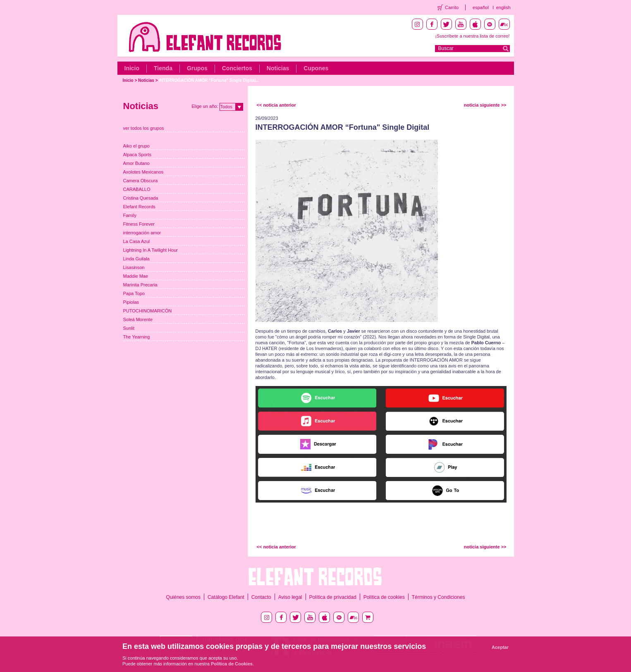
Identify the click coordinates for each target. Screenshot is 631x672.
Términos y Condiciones (439, 597)
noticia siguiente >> (485, 105)
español (481, 7)
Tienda (163, 68)
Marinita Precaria (140, 285)
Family (130, 215)
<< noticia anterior (276, 105)
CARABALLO (137, 189)
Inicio (132, 68)
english (503, 7)
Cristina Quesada (141, 198)
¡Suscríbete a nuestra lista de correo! (472, 36)
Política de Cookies (232, 664)
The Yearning (137, 337)
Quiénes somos (183, 597)
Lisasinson (134, 267)
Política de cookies (384, 597)
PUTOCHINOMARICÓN (148, 311)
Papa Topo (134, 293)
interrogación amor (142, 233)
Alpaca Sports (137, 155)
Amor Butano (136, 163)
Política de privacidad (333, 597)
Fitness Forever (139, 224)
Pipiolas (131, 302)
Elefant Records (139, 207)
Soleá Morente (138, 319)
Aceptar (500, 647)
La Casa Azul (137, 241)
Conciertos (237, 68)
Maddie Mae (136, 276)
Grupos (197, 68)
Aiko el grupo (136, 146)
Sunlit (129, 328)
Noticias (278, 68)
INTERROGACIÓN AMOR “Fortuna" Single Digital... (209, 80)
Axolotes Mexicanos (143, 172)
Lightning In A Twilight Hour (151, 250)
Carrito (452, 7)
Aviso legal (290, 597)
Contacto (261, 597)
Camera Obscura (141, 181)
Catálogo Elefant (226, 597)
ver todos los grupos (144, 128)
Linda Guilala (136, 259)
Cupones (316, 68)
